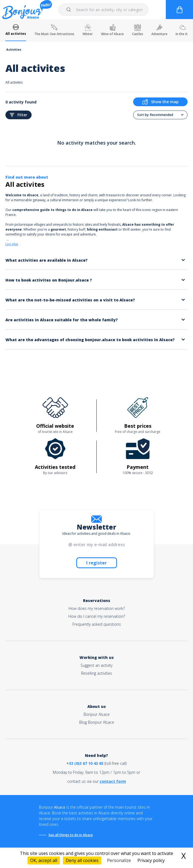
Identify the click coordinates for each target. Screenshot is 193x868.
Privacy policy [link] (151, 860)
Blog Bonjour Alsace (97, 722)
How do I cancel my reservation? (97, 616)
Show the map (160, 102)
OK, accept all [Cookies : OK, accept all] (44, 860)
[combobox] (103, 10)
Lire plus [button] (12, 244)
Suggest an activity (97, 665)
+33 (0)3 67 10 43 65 (85, 763)
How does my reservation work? (97, 608)
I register (97, 563)
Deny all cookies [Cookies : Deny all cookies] (82, 860)
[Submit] (70, 10)
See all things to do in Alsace (71, 835)
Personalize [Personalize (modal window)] (119, 860)
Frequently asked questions (97, 624)
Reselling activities (97, 673)
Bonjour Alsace (97, 714)
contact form (113, 781)
